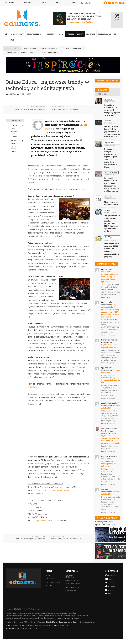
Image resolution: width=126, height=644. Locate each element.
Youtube (110, 3)
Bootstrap (9, 625)
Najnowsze (102, 90)
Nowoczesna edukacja (55, 35)
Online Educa (33, 387)
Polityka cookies (72, 587)
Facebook (106, 3)
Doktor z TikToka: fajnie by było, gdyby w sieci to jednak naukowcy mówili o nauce (112, 132)
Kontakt (49, 586)
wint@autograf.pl (41, 490)
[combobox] (91, 3)
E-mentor (59, 397)
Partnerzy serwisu (73, 584)
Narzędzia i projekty (76, 35)
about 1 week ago (108, 451)
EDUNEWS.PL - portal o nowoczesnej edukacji (61, 622)
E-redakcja (50, 579)
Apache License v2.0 (61, 625)
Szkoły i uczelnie (35, 35)
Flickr (121, 3)
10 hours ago (107, 297)
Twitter (114, 3)
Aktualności (9, 3)
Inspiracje (91, 35)
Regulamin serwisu (73, 580)
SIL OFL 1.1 (33, 628)
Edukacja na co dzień (108, 35)
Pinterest (117, 3)
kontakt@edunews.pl (71, 618)
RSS (124, 3)
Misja (48, 575)
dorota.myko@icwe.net (59, 490)
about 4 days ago (108, 335)
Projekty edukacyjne (73, 48)
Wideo (44, 3)
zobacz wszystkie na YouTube (81, 22)
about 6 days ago (108, 398)
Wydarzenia (28, 3)
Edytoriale (9, 40)
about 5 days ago (108, 363)
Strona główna (6, 34)
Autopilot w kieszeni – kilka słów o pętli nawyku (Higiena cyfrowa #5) (112, 110)
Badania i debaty (18, 35)
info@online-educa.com (44, 521)
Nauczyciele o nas (53, 582)
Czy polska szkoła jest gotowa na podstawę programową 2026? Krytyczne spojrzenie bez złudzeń (112, 223)
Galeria (59, 3)
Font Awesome (11, 628)
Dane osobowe (71, 591)
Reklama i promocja (69, 576)
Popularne (102, 94)
